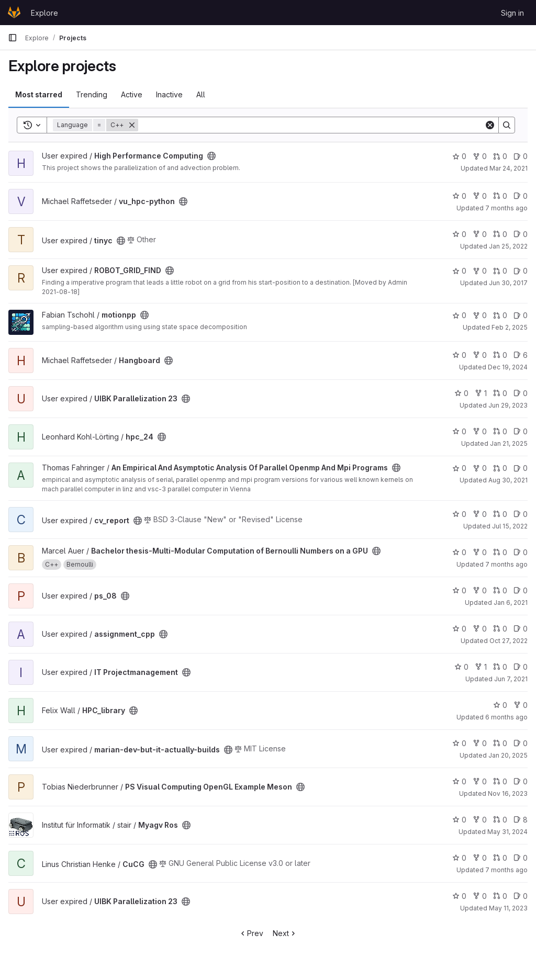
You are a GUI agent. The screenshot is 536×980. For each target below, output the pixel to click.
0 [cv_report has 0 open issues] (521, 514)
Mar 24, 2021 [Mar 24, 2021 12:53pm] (509, 168)
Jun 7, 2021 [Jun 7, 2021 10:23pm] (511, 679)
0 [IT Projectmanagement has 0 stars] (461, 667)
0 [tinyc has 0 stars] (459, 234)
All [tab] (201, 94)
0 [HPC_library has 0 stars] (500, 705)
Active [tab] (132, 94)
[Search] (311, 125)
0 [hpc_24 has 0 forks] (480, 431)
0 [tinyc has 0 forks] (480, 234)
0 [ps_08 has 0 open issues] (521, 590)
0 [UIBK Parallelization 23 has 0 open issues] (521, 393)
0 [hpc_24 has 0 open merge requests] (500, 431)
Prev (251, 933)
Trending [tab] (92, 94)
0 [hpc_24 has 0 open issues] (521, 431)
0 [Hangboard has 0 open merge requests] (500, 355)
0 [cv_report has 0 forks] (480, 514)
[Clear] (490, 125)
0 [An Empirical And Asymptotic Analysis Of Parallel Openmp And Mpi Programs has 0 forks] (480, 468)
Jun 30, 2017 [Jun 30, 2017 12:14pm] (508, 283)
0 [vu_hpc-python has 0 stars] (459, 196)
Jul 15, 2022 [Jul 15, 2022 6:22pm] (510, 526)
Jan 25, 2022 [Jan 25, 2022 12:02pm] (508, 246)
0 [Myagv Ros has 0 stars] (459, 820)
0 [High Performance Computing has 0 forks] (480, 156)
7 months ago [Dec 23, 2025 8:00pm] (506, 564)
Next (285, 933)
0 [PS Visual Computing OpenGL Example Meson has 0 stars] (459, 781)
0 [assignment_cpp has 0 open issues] (521, 629)
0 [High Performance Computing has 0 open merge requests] (500, 156)
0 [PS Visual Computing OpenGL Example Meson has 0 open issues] (521, 781)
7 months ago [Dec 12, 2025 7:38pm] (506, 208)
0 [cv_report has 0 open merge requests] (500, 514)
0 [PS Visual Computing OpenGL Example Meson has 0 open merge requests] (500, 781)
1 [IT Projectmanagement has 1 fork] (481, 667)
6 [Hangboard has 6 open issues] (521, 355)
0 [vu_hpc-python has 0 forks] (480, 196)
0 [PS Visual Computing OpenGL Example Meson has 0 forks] (480, 781)
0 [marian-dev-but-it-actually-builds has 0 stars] (459, 743)
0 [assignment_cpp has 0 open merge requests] (500, 629)
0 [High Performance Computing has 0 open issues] (521, 156)
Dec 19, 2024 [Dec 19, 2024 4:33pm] (508, 367)
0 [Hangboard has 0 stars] (459, 355)
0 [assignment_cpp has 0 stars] (459, 629)
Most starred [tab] (39, 94)
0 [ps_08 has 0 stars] (459, 590)
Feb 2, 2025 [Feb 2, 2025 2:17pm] (510, 327)
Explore (44, 13)
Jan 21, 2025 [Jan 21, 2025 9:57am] (509, 443)
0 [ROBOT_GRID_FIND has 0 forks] (480, 271)
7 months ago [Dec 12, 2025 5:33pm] (506, 870)
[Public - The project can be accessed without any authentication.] (211, 156)
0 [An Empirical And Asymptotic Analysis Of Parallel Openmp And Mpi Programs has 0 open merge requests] (500, 468)
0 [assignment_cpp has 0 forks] (480, 629)
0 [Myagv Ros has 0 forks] (480, 820)
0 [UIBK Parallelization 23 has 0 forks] (480, 896)
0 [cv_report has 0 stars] (459, 514)
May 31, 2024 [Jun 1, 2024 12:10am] (507, 832)
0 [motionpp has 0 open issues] (521, 315)
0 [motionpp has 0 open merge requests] (500, 315)
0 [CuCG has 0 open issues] (521, 858)
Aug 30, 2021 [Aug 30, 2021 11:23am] (508, 480)
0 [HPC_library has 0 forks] (521, 705)
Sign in (512, 13)
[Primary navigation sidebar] (13, 38)
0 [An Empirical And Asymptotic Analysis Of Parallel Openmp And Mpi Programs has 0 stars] (459, 468)
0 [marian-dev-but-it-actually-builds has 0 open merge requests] (500, 743)
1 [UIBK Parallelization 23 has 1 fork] (481, 393)
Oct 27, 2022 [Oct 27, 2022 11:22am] (509, 641)
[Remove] (132, 125)
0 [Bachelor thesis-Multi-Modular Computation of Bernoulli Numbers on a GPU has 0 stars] (459, 552)
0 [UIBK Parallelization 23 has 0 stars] (461, 393)
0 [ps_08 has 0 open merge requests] (500, 590)
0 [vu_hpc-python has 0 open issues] (521, 196)
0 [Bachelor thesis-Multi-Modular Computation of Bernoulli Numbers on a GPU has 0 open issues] (521, 552)
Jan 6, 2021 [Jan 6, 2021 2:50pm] (511, 602)
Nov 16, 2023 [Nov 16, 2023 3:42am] (508, 793)
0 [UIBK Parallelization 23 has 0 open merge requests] (500, 393)
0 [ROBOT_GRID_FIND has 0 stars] (459, 271)
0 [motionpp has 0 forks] (480, 315)
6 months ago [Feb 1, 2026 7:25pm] (506, 717)
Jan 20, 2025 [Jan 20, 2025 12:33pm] (508, 755)
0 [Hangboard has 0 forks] (480, 355)
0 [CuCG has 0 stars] (459, 858)
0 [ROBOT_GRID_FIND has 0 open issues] (521, 271)
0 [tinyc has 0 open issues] (521, 234)
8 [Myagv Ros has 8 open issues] (521, 820)
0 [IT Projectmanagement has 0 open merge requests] (500, 667)
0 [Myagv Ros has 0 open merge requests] (500, 820)
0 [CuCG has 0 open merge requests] (500, 858)
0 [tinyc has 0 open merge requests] (500, 234)
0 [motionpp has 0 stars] (459, 315)
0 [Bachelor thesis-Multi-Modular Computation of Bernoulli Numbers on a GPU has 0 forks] (480, 552)
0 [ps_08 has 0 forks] (480, 590)
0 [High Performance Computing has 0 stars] (459, 156)
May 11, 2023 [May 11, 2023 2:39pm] (508, 908)
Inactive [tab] (169, 94)
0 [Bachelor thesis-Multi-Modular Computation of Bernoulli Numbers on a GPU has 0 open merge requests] (500, 552)
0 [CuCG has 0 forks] (480, 858)
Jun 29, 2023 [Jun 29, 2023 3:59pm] (508, 405)
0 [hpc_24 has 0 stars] (459, 431)
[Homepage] (14, 13)
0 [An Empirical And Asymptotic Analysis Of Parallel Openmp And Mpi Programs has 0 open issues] (521, 468)
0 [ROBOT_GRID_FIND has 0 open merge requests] (500, 271)
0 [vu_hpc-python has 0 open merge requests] (500, 196)
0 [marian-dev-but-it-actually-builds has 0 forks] (480, 743)
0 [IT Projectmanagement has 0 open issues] (521, 667)
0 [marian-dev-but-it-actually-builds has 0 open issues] (521, 743)
